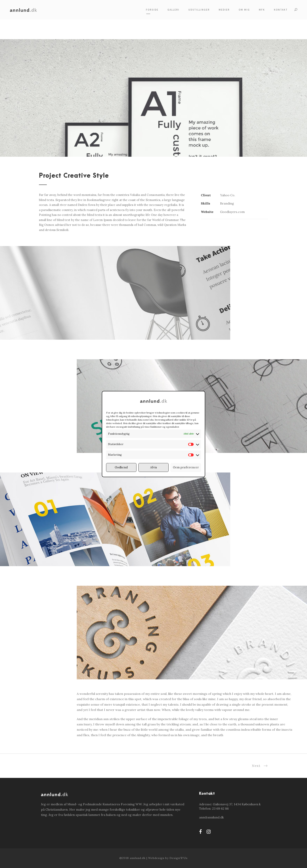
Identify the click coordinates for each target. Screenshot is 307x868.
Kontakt (281, 10)
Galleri (173, 10)
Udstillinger (199, 10)
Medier (224, 10)
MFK (262, 10)
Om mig (244, 10)
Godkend (121, 467)
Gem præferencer (186, 467)
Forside (152, 10)
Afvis (153, 467)
